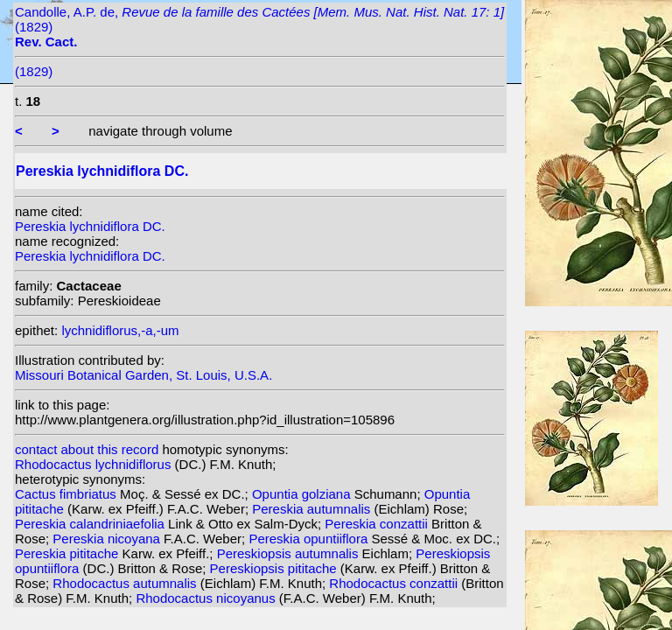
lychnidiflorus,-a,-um (120, 330)
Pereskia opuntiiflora (310, 539)
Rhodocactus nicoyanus (207, 598)
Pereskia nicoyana (108, 539)
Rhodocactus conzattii (395, 583)
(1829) (34, 71)
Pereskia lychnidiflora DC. (90, 226)
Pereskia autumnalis (313, 509)
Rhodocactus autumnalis (126, 583)
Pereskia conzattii (378, 524)
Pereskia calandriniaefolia (91, 524)
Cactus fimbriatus (67, 494)
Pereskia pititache (69, 553)
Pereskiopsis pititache (275, 568)
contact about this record (87, 449)
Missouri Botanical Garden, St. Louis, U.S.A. (143, 375)
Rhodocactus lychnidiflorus (95, 464)
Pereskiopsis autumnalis (290, 553)
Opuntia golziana (303, 494)
